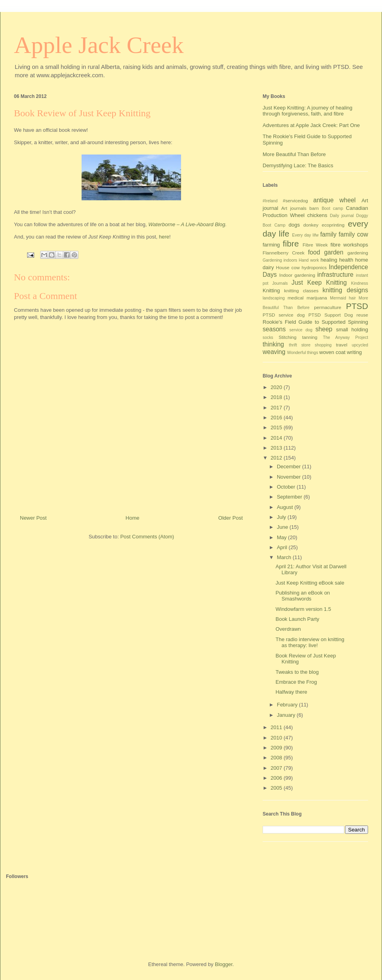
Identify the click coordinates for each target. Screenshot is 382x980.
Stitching (287, 337)
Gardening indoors (280, 260)
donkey (311, 225)
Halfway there (291, 692)
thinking (273, 344)
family (328, 234)
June (283, 527)
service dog (301, 330)
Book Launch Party (297, 619)
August (286, 507)
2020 (277, 387)
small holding (352, 330)
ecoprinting (333, 225)
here (164, 237)
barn (314, 208)
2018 (277, 397)
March (285, 557)
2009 (277, 748)
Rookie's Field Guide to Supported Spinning (315, 322)
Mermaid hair (343, 298)
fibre (291, 244)
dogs (294, 225)
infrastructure (335, 275)
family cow (353, 234)
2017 (277, 408)
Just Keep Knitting (319, 283)
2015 (277, 427)
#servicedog (295, 200)
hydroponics (314, 267)
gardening (358, 253)
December (290, 467)
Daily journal (342, 216)
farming (271, 245)
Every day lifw (305, 235)
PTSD (357, 306)
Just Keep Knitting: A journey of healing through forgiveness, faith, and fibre (308, 111)
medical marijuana (307, 298)
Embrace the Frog (296, 682)
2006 (277, 778)
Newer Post (33, 518)
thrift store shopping (310, 345)
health (346, 260)
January (287, 715)
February (288, 705)
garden (334, 252)
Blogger (224, 964)
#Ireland (270, 201)
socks (268, 337)
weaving (274, 352)
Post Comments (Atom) (147, 537)
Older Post (231, 518)
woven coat (332, 352)
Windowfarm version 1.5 (303, 609)
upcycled (360, 345)
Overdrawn (288, 629)
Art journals (294, 208)
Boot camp (332, 208)
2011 (277, 727)
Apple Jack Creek (99, 45)
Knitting (271, 290)
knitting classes (301, 290)
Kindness (360, 283)
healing (329, 260)
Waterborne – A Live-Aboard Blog (187, 224)
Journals (280, 283)
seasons (274, 329)
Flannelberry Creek (284, 253)
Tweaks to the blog (297, 672)
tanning (310, 337)
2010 (277, 738)
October (287, 487)
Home (133, 518)
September (290, 497)
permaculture (327, 307)
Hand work (309, 260)
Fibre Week (315, 245)
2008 (277, 758)
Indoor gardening (297, 275)
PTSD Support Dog (331, 315)
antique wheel (334, 200)
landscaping (274, 298)
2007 (277, 768)
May (283, 537)
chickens (317, 215)
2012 (277, 458)
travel (342, 345)
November (290, 477)
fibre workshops (349, 245)
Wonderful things (303, 353)
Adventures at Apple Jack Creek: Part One (311, 125)
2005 (277, 788)
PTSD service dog (284, 315)
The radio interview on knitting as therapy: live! (310, 643)
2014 (277, 438)
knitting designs (345, 290)
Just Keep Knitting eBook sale (310, 583)
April (283, 547)
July (282, 517)
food (314, 252)
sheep (324, 329)
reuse (362, 315)
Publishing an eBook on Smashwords (303, 596)
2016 (277, 418)
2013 (277, 448)
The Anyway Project (346, 337)
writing (355, 352)
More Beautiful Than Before (294, 154)
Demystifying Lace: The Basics (298, 165)
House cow (288, 267)
